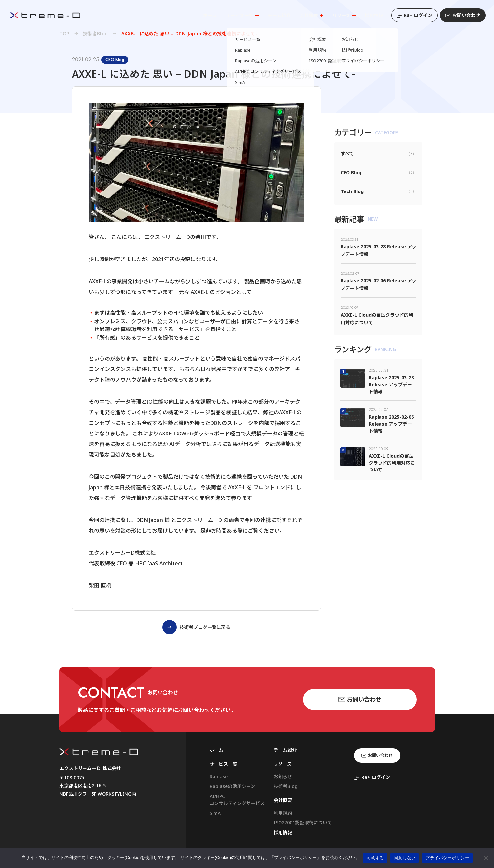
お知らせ (283, 776)
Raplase (219, 776)
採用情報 (283, 833)
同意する (375, 858)
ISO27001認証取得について (303, 823)
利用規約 (283, 813)
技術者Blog (286, 786)
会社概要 (283, 800)
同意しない (405, 858)
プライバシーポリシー (447, 858)
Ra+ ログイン (414, 15)
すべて (379, 153)
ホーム (216, 750)
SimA (215, 813)
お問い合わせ (463, 15)
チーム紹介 (285, 750)
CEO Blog (379, 173)
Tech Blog (379, 191)
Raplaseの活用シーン (232, 786)
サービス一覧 (223, 764)
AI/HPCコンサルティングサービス (237, 800)
